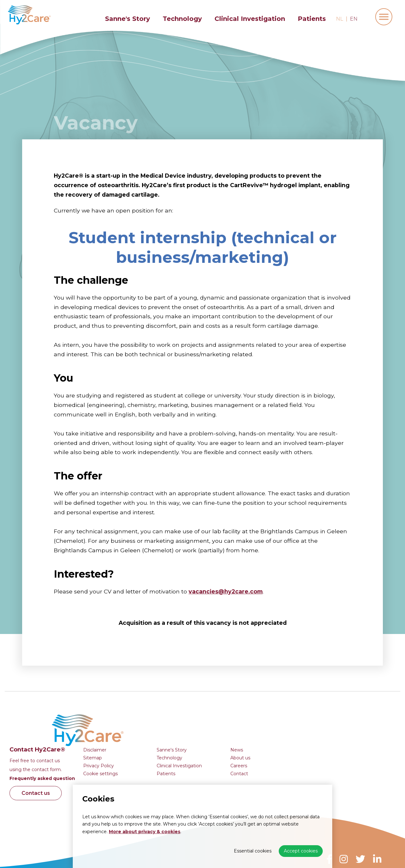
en (354, 19)
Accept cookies (301, 851)
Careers (337, 724)
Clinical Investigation (250, 19)
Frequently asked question (140, 737)
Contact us (135, 752)
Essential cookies (253, 851)
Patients (312, 19)
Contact (337, 732)
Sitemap (191, 716)
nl (340, 19)
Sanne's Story (128, 19)
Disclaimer (193, 708)
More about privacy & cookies (145, 832)
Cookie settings (199, 732)
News (335, 708)
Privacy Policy (197, 724)
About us (338, 716)
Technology (182, 19)
